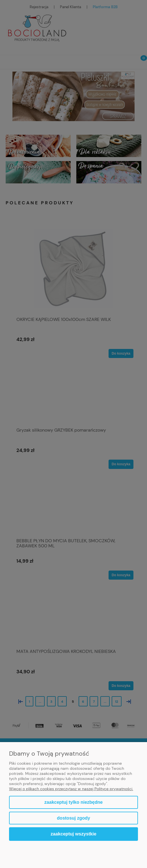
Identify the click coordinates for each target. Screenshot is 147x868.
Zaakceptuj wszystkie (73, 834)
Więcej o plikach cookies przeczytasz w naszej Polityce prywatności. (71, 789)
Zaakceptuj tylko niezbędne (73, 802)
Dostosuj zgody (73, 818)
